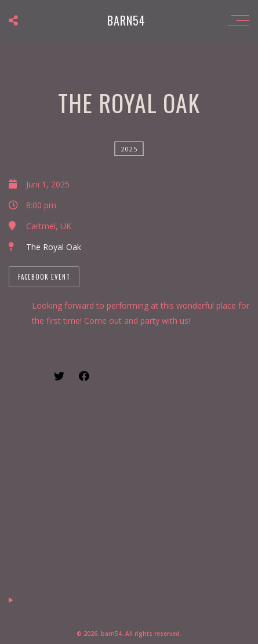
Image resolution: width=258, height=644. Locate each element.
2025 (129, 149)
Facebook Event (44, 277)
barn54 (126, 20)
